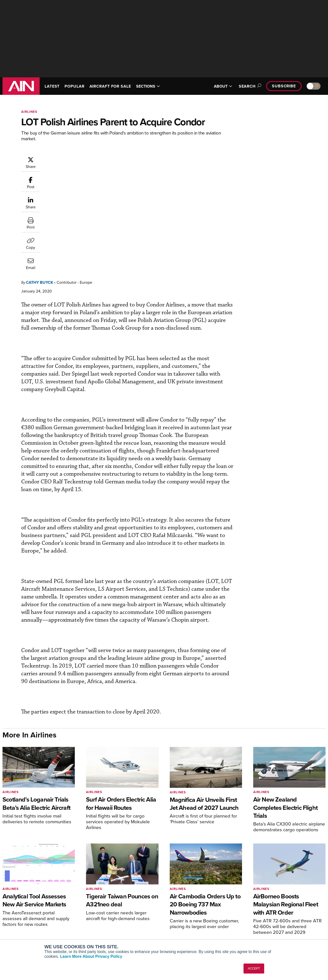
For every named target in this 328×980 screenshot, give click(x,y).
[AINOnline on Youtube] (303, 877)
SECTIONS (148, 86)
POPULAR (74, 86)
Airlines (29, 112)
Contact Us (263, 921)
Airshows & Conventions (191, 935)
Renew (95, 914)
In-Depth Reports (185, 914)
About (259, 901)
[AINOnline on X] (314, 877)
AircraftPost (19, 914)
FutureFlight (16, 928)
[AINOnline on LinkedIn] (324, 877)
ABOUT (223, 86)
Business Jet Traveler (27, 921)
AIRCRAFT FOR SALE (110, 86)
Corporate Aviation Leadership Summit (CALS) (38, 937)
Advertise (265, 928)
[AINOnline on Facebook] (294, 877)
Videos (177, 921)
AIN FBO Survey (22, 901)
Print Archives (183, 901)
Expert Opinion (184, 908)
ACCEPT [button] (254, 969)
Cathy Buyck (69, 159)
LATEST (52, 86)
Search (249, 86)
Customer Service (103, 908)
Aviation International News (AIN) (37, 908)
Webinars (179, 928)
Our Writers (264, 908)
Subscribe (284, 86)
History (260, 914)
